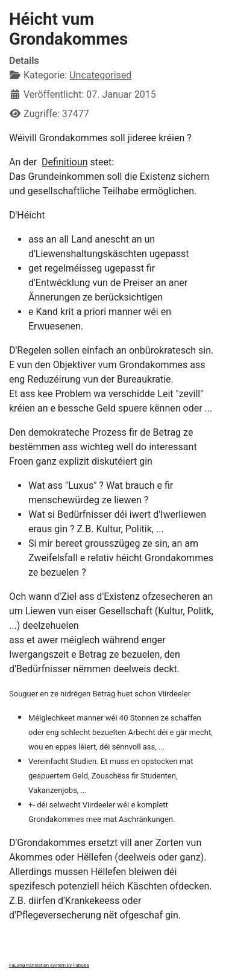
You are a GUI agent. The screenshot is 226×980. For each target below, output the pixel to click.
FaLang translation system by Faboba (49, 965)
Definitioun (64, 162)
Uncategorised (100, 75)
